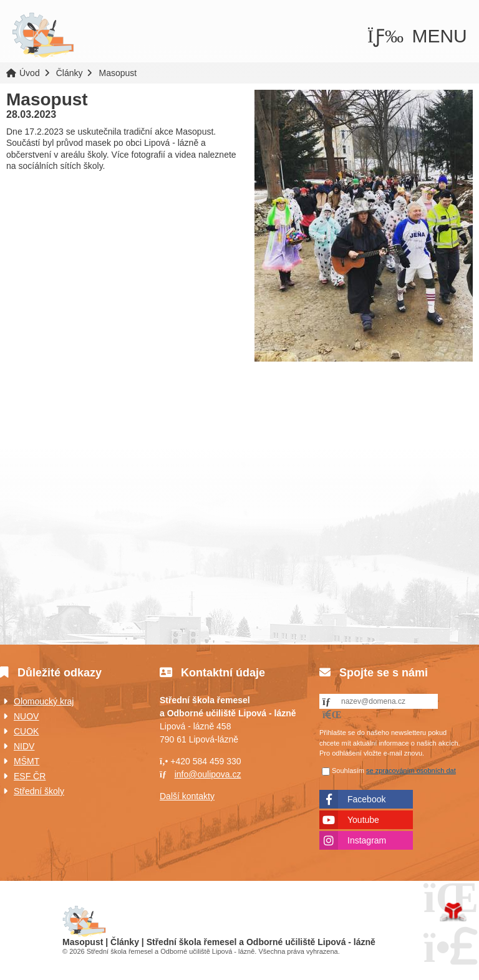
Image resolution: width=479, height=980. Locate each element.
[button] (417, 36)
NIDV (24, 746)
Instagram (367, 840)
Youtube (363, 820)
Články (70, 73)
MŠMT (27, 761)
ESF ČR (30, 776)
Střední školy (39, 791)
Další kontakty (187, 796)
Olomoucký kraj (44, 701)
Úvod (43, 36)
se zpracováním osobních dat (411, 771)
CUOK (26, 731)
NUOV (26, 716)
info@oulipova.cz (208, 774)
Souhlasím (348, 771)
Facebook (366, 799)
